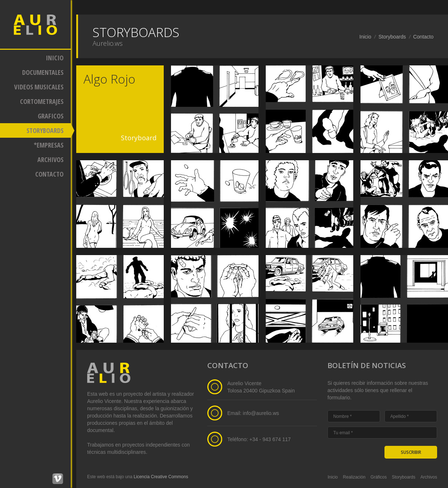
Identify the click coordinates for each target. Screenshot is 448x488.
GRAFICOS (51, 116)
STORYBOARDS (45, 130)
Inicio (365, 37)
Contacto (423, 37)
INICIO (55, 58)
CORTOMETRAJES (42, 101)
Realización (354, 477)
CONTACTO (49, 174)
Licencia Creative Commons (161, 477)
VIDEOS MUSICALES (39, 87)
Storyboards (392, 37)
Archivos (429, 477)
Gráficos (379, 477)
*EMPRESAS (49, 145)
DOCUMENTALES (43, 72)
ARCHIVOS (50, 160)
